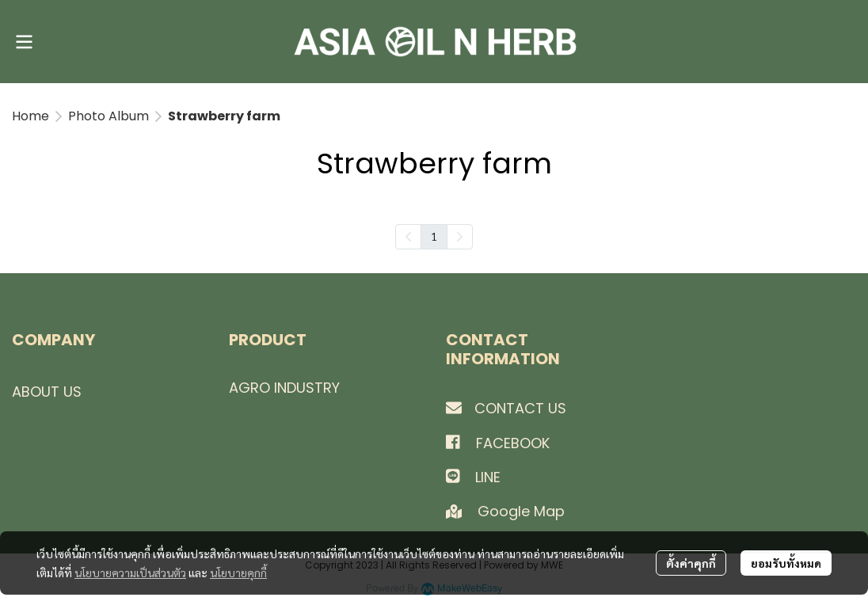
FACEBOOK (513, 443)
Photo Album (108, 116)
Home (30, 116)
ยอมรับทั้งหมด (786, 563)
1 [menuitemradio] (434, 236)
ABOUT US (47, 392)
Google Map (523, 511)
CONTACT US (520, 408)
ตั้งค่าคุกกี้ (691, 563)
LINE (488, 477)
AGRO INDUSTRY (284, 388)
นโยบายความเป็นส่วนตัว (130, 572)
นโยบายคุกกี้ (238, 572)
